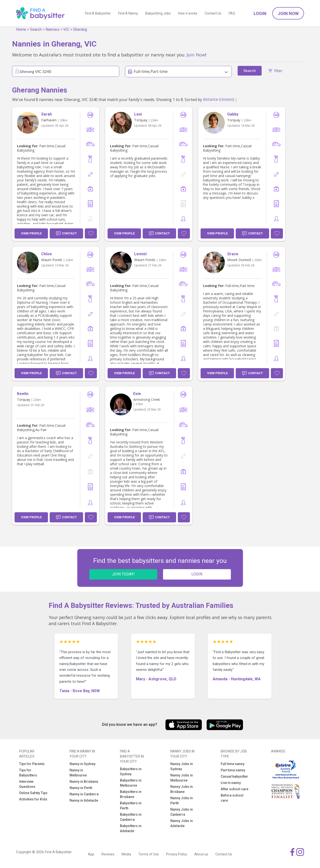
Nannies (52, 29)
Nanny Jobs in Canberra (182, 812)
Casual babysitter (234, 776)
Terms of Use (149, 854)
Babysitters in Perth (131, 806)
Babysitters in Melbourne (131, 783)
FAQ (232, 13)
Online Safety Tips (33, 793)
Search (36, 29)
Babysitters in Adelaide (131, 828)
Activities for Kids (33, 799)
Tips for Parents (32, 764)
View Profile (31, 233)
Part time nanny (233, 770)
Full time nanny (233, 764)
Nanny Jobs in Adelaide (182, 823)
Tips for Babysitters (28, 773)
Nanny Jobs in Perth (182, 801)
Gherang (80, 29)
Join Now (288, 13)
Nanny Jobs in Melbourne (182, 778)
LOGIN (197, 574)
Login (260, 13)
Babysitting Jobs (158, 13)
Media (126, 854)
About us (201, 854)
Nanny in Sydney (82, 764)
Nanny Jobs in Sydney (182, 766)
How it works (188, 13)
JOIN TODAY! (123, 574)
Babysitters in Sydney (131, 771)
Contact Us (213, 13)
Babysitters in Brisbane (131, 794)
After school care (234, 789)
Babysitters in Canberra (131, 817)
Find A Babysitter (98, 13)
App (91, 854)
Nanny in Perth (81, 788)
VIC (66, 29)
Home (21, 29)
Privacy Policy (177, 854)
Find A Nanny (128, 13)
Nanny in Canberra (84, 794)
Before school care (232, 798)
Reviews (108, 854)
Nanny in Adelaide (84, 800)
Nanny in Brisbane (84, 782)
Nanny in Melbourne (78, 773)
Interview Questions (27, 784)
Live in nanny (231, 783)
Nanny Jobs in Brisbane (182, 789)
